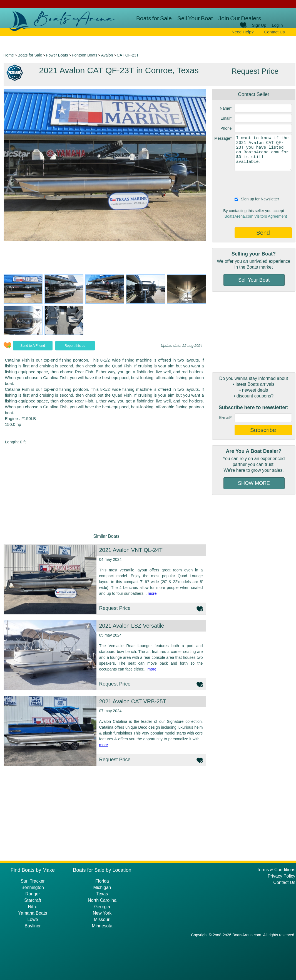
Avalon (107, 55)
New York (102, 913)
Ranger (33, 894)
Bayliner (33, 926)
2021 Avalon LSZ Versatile (132, 626)
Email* (226, 118)
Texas (102, 894)
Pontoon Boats (84, 55)
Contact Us (274, 32)
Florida (102, 881)
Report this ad (75, 346)
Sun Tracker (33, 881)
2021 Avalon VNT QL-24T (131, 550)
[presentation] (254, 183)
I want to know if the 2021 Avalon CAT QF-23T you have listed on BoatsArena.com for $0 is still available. (263, 153)
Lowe (33, 919)
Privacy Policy (282, 876)
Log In (277, 25)
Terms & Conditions (276, 870)
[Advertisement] (254, 332)
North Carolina (102, 900)
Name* (226, 108)
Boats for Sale (154, 18)
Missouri (102, 919)
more (152, 593)
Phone (226, 128)
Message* (223, 138)
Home (9, 55)
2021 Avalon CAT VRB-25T (133, 701)
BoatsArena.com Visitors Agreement (256, 216)
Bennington (33, 887)
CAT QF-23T (128, 55)
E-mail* (225, 417)
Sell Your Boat (195, 18)
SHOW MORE (254, 483)
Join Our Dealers (240, 18)
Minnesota (102, 926)
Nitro (33, 907)
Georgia (102, 907)
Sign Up (259, 25)
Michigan (102, 887)
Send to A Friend (33, 346)
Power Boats (57, 55)
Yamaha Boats (33, 913)
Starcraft (33, 900)
